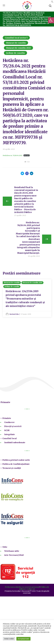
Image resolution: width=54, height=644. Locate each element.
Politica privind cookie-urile (16, 460)
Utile (5, 547)
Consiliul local (10, 438)
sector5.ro (14, 314)
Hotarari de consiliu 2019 (33, 283)
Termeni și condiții (12, 468)
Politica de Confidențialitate (16, 464)
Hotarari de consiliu (16, 43)
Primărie (7, 418)
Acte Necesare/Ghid (14, 555)
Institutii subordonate (15, 442)
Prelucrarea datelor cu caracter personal (22, 587)
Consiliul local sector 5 (16, 38)
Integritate (10, 434)
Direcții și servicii (13, 426)
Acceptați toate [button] (23, 639)
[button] (51, 20)
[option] (27, 298)
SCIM (7, 430)
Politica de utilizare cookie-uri (34, 588)
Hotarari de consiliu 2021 (19, 48)
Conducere (9, 422)
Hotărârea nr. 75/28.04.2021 (12, 155)
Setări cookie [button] (9, 639)
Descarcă (27, 155)
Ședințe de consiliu (16, 53)
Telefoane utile (12, 551)
